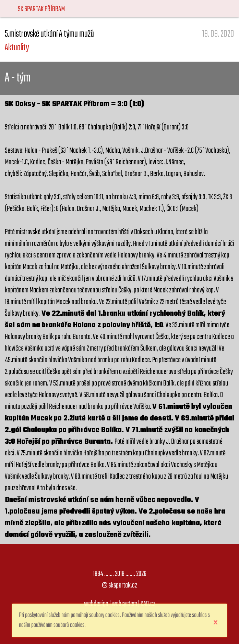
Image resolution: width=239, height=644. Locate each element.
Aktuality (17, 48)
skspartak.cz (123, 585)
